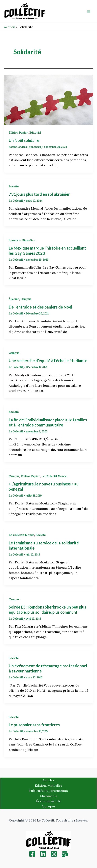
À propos (49, 806)
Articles (48, 780)
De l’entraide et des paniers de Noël (40, 307)
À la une (14, 299)
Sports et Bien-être (22, 240)
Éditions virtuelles (48, 785)
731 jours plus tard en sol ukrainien (40, 194)
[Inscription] (65, 854)
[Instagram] (54, 854)
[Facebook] (32, 854)
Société (14, 186)
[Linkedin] (43, 854)
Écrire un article (48, 801)
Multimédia (49, 796)
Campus (26, 299)
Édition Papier (18, 133)
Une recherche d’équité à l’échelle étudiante (48, 361)
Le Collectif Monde (54, 476)
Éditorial (35, 133)
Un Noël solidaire (24, 140)
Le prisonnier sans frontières (34, 725)
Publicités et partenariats (48, 791)
